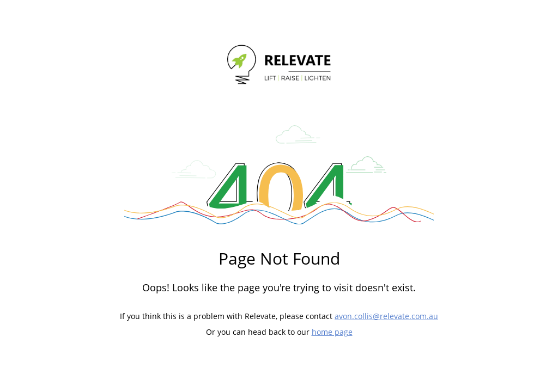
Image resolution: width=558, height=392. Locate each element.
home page (332, 332)
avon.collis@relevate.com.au (386, 316)
